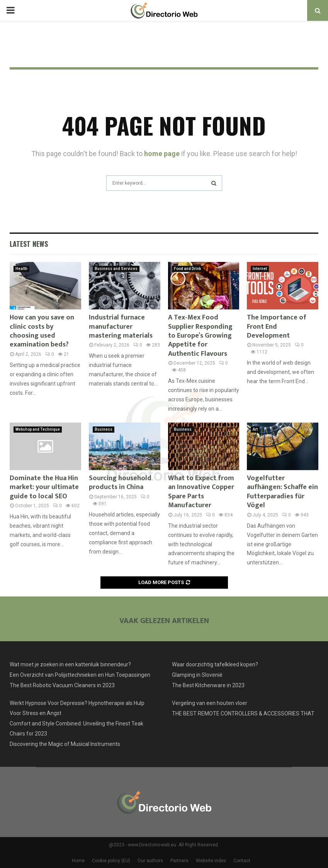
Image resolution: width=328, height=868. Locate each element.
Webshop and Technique (38, 429)
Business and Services (116, 269)
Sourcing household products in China (120, 483)
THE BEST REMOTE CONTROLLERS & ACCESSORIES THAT (243, 713)
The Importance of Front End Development (277, 327)
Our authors (150, 861)
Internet (260, 269)
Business (104, 429)
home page (162, 154)
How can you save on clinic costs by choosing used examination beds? (42, 331)
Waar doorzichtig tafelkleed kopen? (215, 664)
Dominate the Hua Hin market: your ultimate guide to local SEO (44, 487)
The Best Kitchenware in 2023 (208, 685)
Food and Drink (187, 269)
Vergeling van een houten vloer (210, 703)
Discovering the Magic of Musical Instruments (65, 744)
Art (255, 429)
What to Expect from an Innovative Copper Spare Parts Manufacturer (201, 492)
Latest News (29, 244)
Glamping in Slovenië (197, 675)
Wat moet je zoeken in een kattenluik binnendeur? (70, 664)
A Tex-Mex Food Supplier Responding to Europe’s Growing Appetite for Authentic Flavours (200, 336)
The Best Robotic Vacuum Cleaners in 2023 (62, 685)
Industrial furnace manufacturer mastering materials (121, 327)
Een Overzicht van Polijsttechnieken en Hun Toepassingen (80, 675)
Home (78, 861)
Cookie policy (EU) (111, 861)
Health (21, 269)
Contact (242, 861)
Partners (179, 861)
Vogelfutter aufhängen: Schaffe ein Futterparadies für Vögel (282, 492)
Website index (211, 861)
